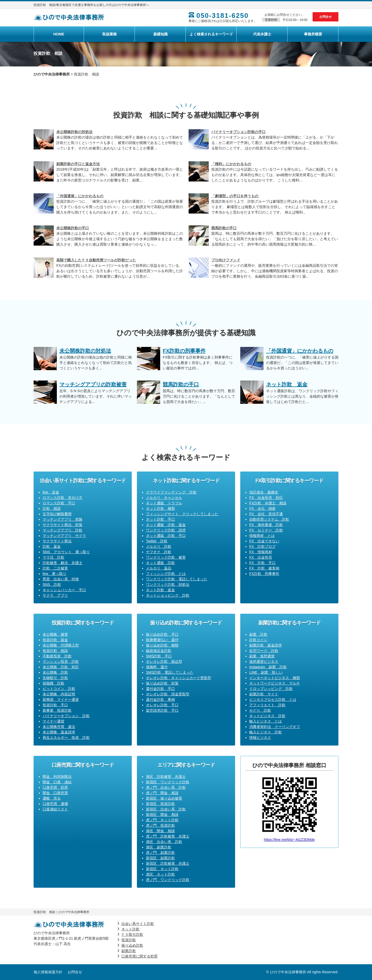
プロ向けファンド (226, 260)
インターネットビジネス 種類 (275, 678)
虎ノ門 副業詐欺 (160, 853)
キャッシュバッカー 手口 (64, 590)
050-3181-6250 (222, 16)
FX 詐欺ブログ (262, 546)
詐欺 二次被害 (55, 568)
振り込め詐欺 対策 (162, 683)
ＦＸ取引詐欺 (132, 935)
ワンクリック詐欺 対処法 (168, 584)
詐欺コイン (258, 640)
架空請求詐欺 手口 (162, 710)
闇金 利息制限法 (57, 777)
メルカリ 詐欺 (159, 546)
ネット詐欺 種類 (160, 508)
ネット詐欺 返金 (160, 590)
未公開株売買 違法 (59, 727)
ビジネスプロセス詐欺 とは (273, 700)
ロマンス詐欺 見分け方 (63, 498)
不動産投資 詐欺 (57, 656)
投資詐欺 (129, 940)
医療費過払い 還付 (162, 640)
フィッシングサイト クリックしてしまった (182, 514)
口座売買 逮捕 (55, 804)
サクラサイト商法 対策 (63, 525)
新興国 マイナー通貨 (61, 700)
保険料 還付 (157, 667)
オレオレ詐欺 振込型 (164, 662)
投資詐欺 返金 (55, 640)
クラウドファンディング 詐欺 (171, 492)
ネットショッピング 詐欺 (168, 595)
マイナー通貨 (53, 721)
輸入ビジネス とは (266, 721)
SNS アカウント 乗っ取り (66, 552)
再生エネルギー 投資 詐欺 (66, 738)
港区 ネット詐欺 (160, 874)
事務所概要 (313, 34)
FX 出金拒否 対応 (266, 498)
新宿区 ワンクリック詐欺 (168, 782)
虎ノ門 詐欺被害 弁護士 (168, 836)
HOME (59, 34)
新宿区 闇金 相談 (162, 815)
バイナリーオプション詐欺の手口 (238, 132)
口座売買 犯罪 (55, 787)
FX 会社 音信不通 (266, 514)
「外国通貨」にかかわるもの (80, 196)
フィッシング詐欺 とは (166, 574)
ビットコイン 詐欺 (59, 689)
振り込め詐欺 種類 (162, 645)
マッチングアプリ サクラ (64, 536)
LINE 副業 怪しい (266, 672)
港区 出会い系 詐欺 (164, 842)
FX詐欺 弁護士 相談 (268, 503)
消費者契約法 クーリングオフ (275, 727)
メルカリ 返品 (159, 568)
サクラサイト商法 (57, 541)
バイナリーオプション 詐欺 (66, 716)
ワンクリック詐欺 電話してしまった (177, 579)
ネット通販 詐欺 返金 (166, 525)
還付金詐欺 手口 (160, 689)
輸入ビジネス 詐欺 (266, 732)
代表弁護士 (262, 34)
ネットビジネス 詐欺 (267, 716)
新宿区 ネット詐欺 (162, 869)
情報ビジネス (260, 738)
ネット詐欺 (130, 929)
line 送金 (51, 492)
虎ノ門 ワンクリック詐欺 (168, 880)
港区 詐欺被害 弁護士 (166, 777)
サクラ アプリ (55, 595)
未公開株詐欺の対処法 (74, 132)
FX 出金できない (264, 541)
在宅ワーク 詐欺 (264, 651)
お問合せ (326, 17)
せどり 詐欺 (260, 710)
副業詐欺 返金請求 (266, 645)
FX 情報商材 (261, 552)
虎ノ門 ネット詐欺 (162, 820)
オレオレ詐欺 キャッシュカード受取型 (179, 678)
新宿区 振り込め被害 (164, 798)
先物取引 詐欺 (55, 678)
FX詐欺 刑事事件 (264, 574)
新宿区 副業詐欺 (160, 858)
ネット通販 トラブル (164, 503)
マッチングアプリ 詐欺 (63, 530)
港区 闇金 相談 (160, 831)
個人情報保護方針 (48, 972)
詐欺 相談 (52, 508)
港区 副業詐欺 (159, 847)
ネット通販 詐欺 (160, 563)
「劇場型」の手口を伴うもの (235, 196)
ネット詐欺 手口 (160, 519)
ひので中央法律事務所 (52, 74)
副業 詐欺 (258, 634)
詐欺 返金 (52, 546)
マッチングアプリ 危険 (63, 519)
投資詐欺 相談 (55, 651)
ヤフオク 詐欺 (159, 552)
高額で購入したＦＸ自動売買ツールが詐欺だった (96, 260)
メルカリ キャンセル (164, 498)
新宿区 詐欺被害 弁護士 (168, 863)
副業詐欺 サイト (264, 694)
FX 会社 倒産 (262, 508)
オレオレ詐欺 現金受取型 (168, 694)
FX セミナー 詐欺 (266, 530)
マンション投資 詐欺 (61, 662)
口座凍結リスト (55, 809)
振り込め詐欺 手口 (162, 634)
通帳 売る (52, 798)
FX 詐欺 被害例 (264, 568)
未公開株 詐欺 (55, 672)
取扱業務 (110, 34)
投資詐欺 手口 (55, 705)
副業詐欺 (129, 951)
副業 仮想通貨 (262, 656)
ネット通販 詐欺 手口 (166, 536)
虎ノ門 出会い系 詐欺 (166, 787)
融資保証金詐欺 (159, 651)
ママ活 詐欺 (53, 557)
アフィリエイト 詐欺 (267, 705)
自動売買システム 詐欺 (269, 519)
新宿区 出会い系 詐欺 (166, 809)
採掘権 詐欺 (53, 683)
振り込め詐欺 (132, 945)
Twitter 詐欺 (157, 541)
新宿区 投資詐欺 (160, 804)
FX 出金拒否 (261, 557)
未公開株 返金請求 (59, 732)
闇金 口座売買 (55, 793)
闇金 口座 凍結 (57, 782)
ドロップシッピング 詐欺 (271, 689)
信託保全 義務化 (264, 492)
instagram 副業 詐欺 (268, 667)
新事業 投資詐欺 (57, 710)
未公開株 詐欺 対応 (61, 667)
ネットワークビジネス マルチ (275, 683)
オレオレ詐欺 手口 (162, 705)
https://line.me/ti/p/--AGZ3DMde (289, 840)
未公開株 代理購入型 (61, 645)
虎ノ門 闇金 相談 (162, 793)
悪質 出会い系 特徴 (61, 579)
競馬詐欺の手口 (224, 228)
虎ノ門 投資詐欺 (160, 825)
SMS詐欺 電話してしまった (170, 672)
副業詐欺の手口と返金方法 (78, 164)
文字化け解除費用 (57, 514)
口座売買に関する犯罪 (139, 956)
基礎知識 (160, 34)
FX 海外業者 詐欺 (266, 525)
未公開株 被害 (55, 634)
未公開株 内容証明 (59, 694)
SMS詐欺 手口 (159, 656)
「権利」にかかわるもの (231, 164)
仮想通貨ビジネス (264, 662)
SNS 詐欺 (52, 584)
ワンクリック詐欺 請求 (166, 530)
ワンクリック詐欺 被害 (166, 557)
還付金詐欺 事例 (160, 700)
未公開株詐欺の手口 (73, 228)
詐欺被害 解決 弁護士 (63, 563)
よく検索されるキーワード (211, 34)
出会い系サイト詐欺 (138, 924)
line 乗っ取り (55, 574)
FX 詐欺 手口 (262, 563)
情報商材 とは (262, 536)
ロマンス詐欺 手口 (59, 503)
